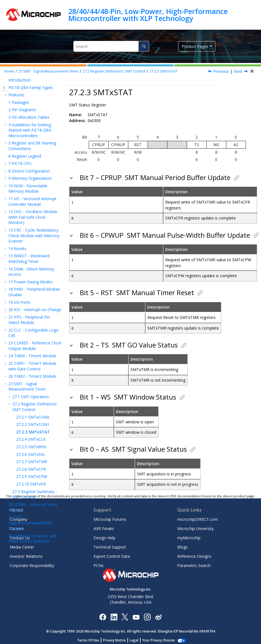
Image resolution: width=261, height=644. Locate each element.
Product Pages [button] (195, 46)
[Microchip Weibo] (158, 614)
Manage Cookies (159, 637)
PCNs (99, 563)
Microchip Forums (110, 517)
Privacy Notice (117, 637)
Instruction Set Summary (34, 478)
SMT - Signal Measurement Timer (48, 71)
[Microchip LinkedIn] (114, 614)
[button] (6, 82)
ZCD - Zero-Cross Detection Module (27, 467)
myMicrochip (189, 535)
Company (18, 517)
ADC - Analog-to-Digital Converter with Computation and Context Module (34, 426)
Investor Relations (26, 554)
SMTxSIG (30, 160)
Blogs (182, 544)
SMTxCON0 (33, 123)
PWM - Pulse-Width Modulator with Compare (31, 257)
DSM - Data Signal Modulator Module (28, 301)
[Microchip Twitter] (125, 614)
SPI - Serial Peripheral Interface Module (31, 338)
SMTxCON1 (33, 130)
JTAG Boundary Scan (30, 374)
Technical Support (110, 544)
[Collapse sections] (253, 71)
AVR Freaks (104, 526)
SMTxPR (31, 189)
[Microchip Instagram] (147, 614)
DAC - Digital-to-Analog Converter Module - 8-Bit (32, 441)
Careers (17, 526)
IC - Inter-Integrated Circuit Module (30, 351)
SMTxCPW (32, 182)
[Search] (144, 46)
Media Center (22, 544)
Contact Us (20, 535)
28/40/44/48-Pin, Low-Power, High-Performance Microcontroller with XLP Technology (148, 15)
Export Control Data (112, 554)
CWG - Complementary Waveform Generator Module (32, 272)
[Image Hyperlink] (136, 614)
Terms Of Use (91, 637)
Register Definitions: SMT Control (114, 71)
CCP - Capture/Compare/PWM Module (30, 228)
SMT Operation (31, 102)
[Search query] (111, 46)
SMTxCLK (31, 145)
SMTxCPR (31, 175)
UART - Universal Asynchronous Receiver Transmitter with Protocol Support (32, 319)
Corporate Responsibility (32, 563)
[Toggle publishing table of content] (4, 88)
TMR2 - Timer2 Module (32, 82)
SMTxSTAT (164, 71)
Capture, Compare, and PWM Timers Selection (32, 244)
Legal (137, 637)
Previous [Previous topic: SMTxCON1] (221, 71)
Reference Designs (194, 554)
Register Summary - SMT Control (35, 200)
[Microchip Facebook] (103, 614)
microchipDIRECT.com (198, 517)
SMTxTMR (32, 167)
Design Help (104, 535)
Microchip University (195, 526)
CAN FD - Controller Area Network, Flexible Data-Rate (34, 364)
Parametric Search (194, 563)
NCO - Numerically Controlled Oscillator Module (34, 288)
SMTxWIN (31, 152)
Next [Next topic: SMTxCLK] (238, 71)
